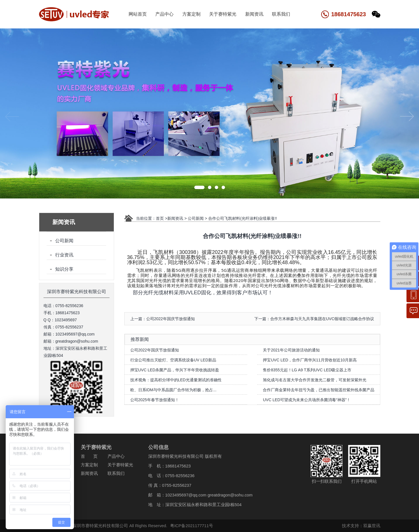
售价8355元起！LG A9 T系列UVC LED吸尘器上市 (307, 370)
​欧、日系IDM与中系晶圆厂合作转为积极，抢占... (173, 390)
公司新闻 (64, 241)
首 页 (87, 456)
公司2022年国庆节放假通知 (155, 350)
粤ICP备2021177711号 (189, 526)
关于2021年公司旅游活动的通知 (291, 350)
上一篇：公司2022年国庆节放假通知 (163, 319)
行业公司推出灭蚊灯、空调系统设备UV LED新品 (173, 360)
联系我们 (281, 14)
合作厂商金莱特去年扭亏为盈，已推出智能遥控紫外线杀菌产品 (319, 390)
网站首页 (138, 14)
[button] (199, 187)
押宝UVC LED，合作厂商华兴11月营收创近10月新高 (310, 360)
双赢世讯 (369, 526)
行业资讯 (64, 255)
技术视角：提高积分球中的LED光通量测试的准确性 (176, 380)
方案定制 (191, 14)
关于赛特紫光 (223, 14)
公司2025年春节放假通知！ (155, 400)
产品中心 (164, 14)
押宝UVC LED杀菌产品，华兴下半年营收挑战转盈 (175, 370)
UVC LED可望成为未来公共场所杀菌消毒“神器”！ (307, 400)
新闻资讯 (254, 14)
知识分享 (64, 269)
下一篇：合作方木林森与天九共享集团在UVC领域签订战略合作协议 (314, 319)
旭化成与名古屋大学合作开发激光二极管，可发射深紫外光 (315, 380)
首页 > (162, 218)
